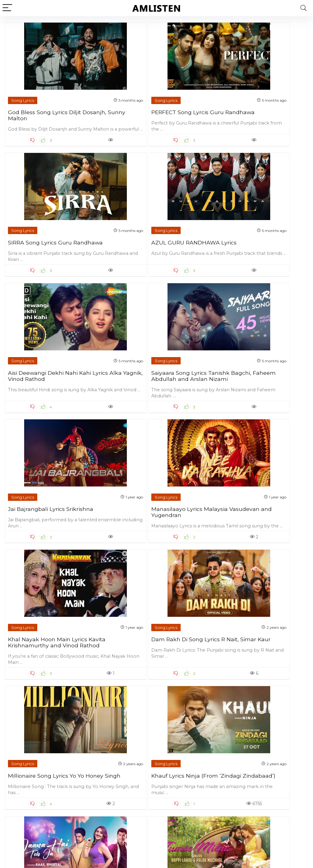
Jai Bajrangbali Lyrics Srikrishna (190, 226)
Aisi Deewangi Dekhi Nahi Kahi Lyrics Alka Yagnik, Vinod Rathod (37, 229)
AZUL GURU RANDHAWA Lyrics (263, 96)
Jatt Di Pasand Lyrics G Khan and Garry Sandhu (41, 760)
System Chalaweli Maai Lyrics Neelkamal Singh (117, 760)
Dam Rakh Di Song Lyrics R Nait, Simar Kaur (118, 363)
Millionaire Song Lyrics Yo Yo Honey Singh (191, 363)
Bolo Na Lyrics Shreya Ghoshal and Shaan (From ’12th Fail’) (267, 633)
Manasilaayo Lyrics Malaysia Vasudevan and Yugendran (265, 229)
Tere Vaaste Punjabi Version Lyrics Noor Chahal (265, 502)
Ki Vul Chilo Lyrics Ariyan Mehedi (270, 760)
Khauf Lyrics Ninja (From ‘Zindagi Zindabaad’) (271, 363)
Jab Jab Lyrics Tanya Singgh (189, 629)
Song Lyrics (23, 81)
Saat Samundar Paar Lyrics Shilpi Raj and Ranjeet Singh (113, 633)
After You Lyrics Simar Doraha (191, 760)
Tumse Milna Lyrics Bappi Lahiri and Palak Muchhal (115, 502)
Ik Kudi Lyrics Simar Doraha (35, 629)
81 (159, 820)
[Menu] (7, 8)
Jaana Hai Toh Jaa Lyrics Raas (42, 499)
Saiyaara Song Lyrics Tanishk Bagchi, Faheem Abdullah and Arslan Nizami (116, 232)
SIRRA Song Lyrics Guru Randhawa (193, 96)
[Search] (304, 8)
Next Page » (180, 820)
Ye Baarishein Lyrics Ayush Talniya (188, 499)
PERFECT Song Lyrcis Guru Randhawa (113, 96)
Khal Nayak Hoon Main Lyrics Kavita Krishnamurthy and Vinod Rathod (39, 369)
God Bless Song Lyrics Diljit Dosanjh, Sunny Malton (38, 99)
